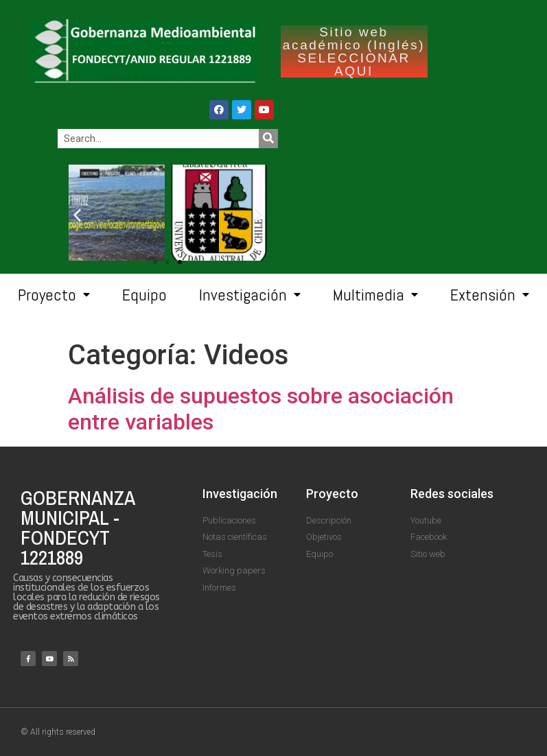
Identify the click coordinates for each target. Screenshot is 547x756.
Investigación (250, 295)
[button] (180, 262)
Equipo (144, 295)
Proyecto (54, 295)
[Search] (268, 139)
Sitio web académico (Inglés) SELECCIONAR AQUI (354, 51)
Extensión (490, 295)
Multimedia (375, 295)
